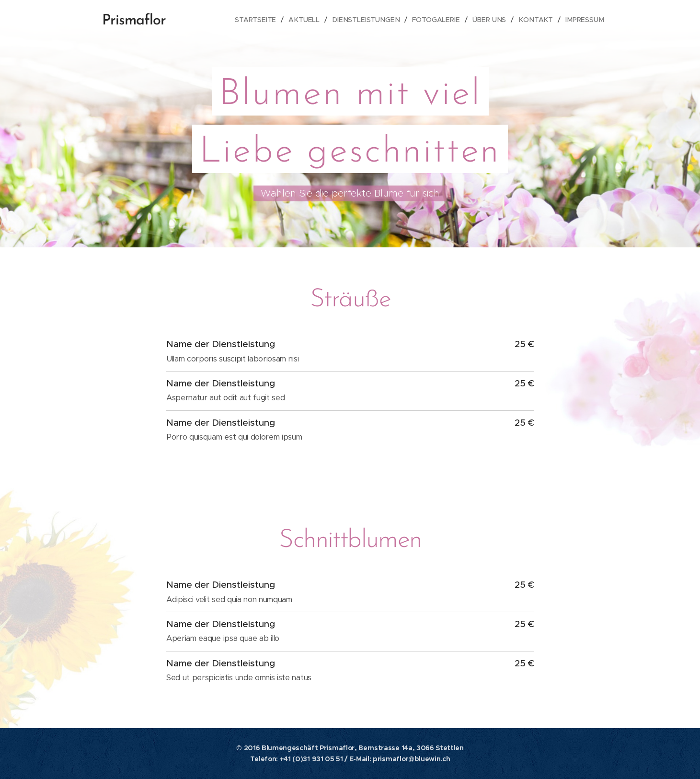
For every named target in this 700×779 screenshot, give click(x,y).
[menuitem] (264, 20)
